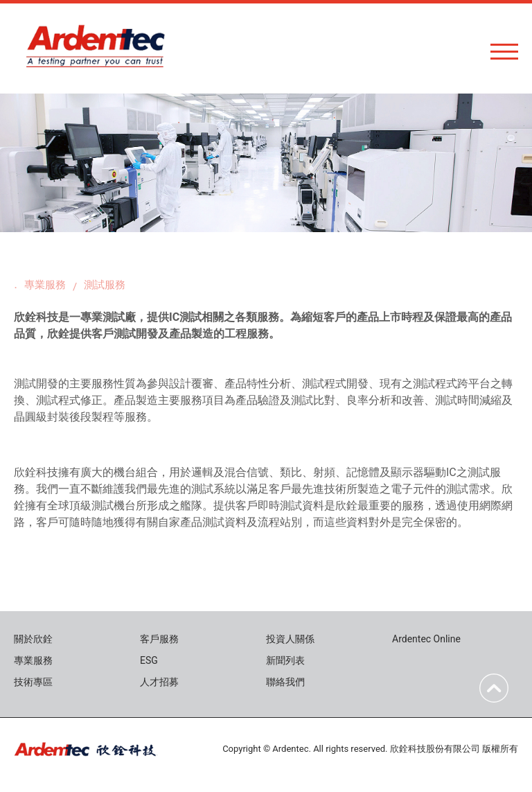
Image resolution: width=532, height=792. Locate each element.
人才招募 (159, 682)
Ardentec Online (426, 639)
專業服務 (45, 285)
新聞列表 (285, 660)
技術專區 (33, 682)
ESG (149, 660)
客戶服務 (159, 639)
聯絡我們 (285, 682)
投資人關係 (290, 639)
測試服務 (105, 285)
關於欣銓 (33, 639)
